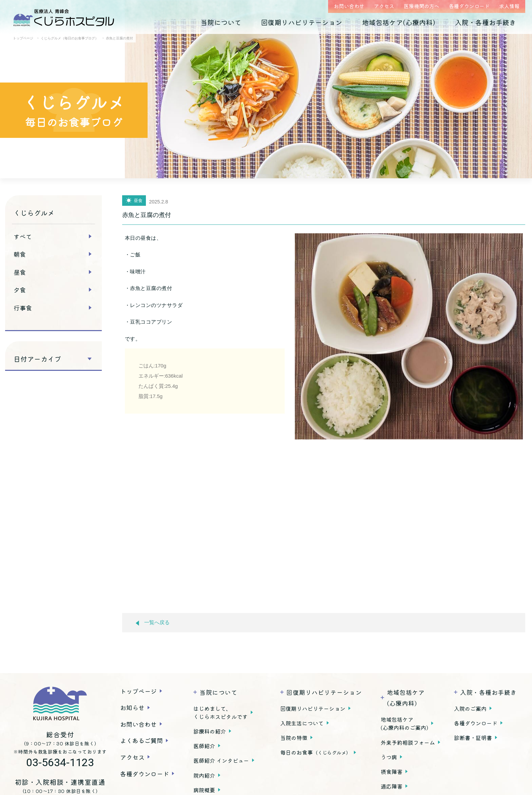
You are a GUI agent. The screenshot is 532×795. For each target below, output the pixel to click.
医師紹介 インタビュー (221, 760)
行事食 (23, 308)
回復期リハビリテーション (302, 22)
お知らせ (132, 707)
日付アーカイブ (37, 359)
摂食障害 (392, 772)
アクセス (384, 6)
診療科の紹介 (210, 731)
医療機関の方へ (422, 6)
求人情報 (509, 6)
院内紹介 (204, 775)
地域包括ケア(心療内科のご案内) (404, 723)
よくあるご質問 (141, 740)
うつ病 (389, 757)
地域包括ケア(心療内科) (399, 22)
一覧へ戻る (153, 623)
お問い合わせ (349, 6)
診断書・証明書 (473, 738)
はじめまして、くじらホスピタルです (221, 712)
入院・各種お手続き (486, 22)
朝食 (20, 254)
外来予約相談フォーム (408, 742)
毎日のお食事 (316, 752)
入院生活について (302, 723)
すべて (23, 236)
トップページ (138, 691)
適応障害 (392, 786)
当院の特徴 (294, 738)
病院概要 (204, 790)
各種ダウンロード (469, 6)
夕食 (20, 290)
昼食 (20, 272)
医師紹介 (204, 746)
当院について (221, 22)
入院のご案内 (470, 708)
